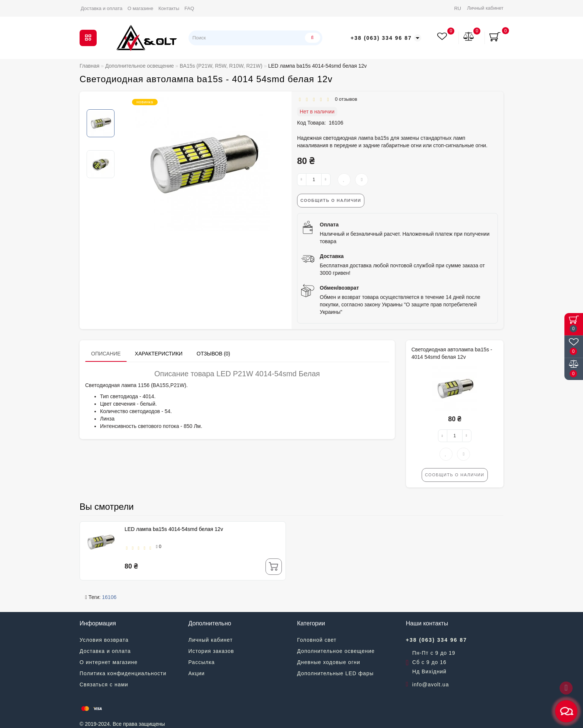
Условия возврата (104, 640)
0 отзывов (344, 99)
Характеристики (159, 354)
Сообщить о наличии (331, 200)
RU (458, 8)
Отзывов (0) (213, 354)
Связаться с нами (104, 684)
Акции (197, 673)
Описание (106, 354)
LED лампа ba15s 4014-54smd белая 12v (174, 529)
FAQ (189, 8)
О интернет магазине (109, 662)
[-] (302, 180)
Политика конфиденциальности (123, 673)
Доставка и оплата (102, 8)
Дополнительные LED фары (335, 673)
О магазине (140, 8)
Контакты (169, 8)
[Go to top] (566, 688)
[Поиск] (311, 38)
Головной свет (317, 640)
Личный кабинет (485, 8)
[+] (326, 180)
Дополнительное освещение (336, 651)
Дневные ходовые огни (329, 662)
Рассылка (202, 662)
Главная (89, 66)
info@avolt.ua (431, 684)
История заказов (211, 651)
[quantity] (314, 180)
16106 (109, 597)
